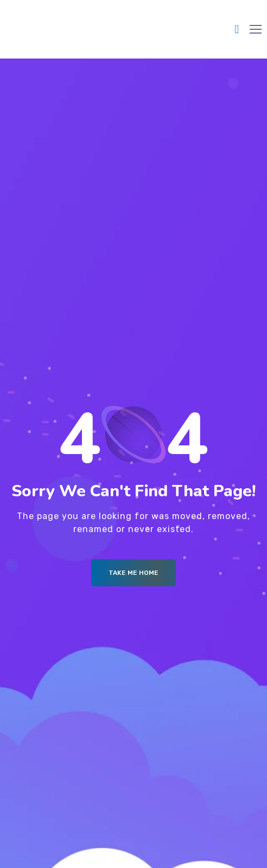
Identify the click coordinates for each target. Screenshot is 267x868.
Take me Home (133, 573)
